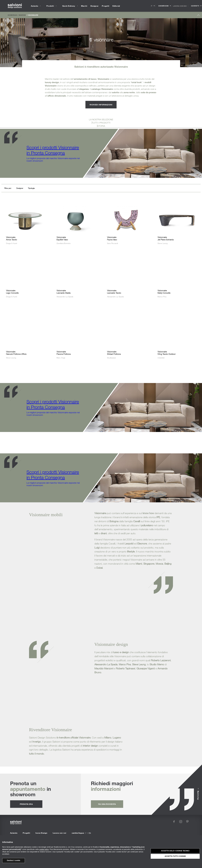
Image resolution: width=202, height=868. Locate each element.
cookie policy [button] (44, 849)
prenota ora (26, 804)
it (86, 833)
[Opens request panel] (195, 6)
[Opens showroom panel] (163, 6)
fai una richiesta (107, 804)
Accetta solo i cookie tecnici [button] (175, 851)
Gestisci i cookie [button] (14, 860)
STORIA (101, 126)
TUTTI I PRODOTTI (101, 123)
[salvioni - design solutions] (15, 6)
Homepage (12, 15)
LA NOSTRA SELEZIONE (101, 119)
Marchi (22, 15)
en (90, 833)
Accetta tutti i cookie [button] (175, 856)
